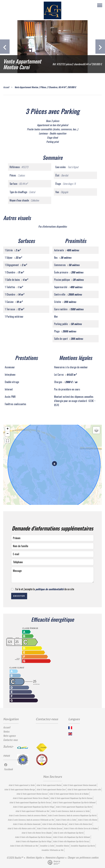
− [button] (8, 434)
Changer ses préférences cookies (83, 857)
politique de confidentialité (50, 589)
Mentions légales (34, 857)
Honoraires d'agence (55, 857)
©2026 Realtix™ (15, 858)
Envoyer (19, 596)
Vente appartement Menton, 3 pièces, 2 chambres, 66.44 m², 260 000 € (45, 87)
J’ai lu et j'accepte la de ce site (44, 589)
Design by (53, 862)
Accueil (6, 87)
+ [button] (8, 429)
